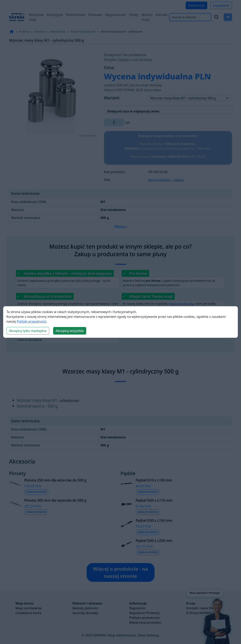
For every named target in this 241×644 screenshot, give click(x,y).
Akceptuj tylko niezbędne (28, 331)
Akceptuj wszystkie (70, 331)
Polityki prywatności (31, 321)
